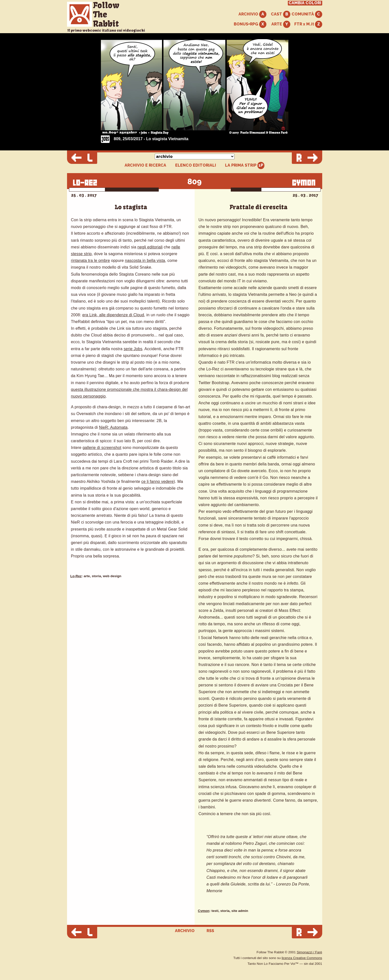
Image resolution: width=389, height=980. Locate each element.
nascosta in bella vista (145, 261)
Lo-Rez (76, 576)
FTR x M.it (308, 24)
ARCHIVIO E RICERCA (145, 165)
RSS (210, 931)
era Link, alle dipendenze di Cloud (113, 315)
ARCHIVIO (252, 14)
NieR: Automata (113, 427)
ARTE (281, 24)
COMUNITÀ (307, 14)
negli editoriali (150, 247)
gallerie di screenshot (102, 448)
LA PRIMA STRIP (245, 165)
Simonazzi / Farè (310, 952)
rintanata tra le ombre (90, 261)
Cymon (204, 911)
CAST (281, 14)
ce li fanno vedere (157, 482)
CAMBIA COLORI (305, 3)
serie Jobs (133, 349)
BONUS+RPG (250, 24)
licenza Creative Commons (302, 958)
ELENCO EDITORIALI (196, 165)
